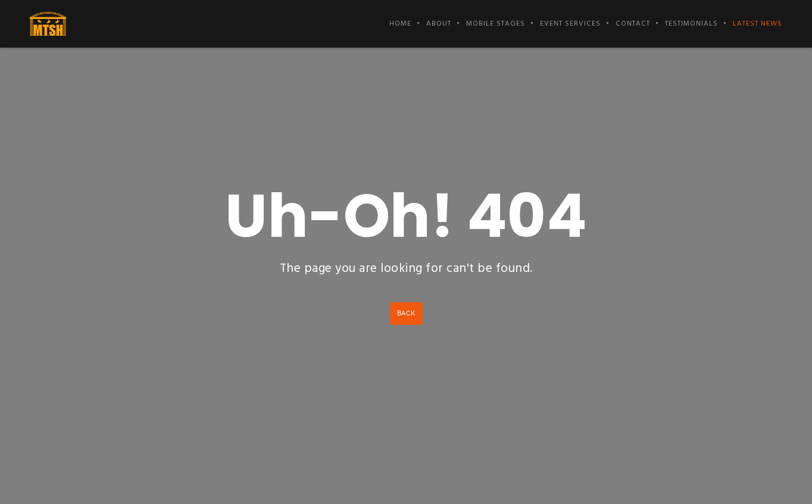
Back (406, 313)
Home (400, 24)
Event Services (570, 24)
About (439, 24)
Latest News (758, 24)
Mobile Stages (496, 24)
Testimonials (691, 24)
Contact (633, 24)
